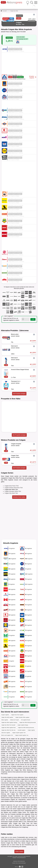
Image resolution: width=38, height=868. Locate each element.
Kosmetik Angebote (22, 730)
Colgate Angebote (31, 730)
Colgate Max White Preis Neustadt (8, 725)
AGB (19, 861)
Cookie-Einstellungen (22, 863)
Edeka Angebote (5, 720)
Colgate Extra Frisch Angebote (17, 715)
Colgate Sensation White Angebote (22, 717)
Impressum (15, 861)
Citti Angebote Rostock (26, 720)
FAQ (17, 863)
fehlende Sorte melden (19, 497)
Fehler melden (19, 852)
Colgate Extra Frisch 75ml (12, 486)
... (8, 11)
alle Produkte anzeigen (19, 394)
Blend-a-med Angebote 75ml (7, 735)
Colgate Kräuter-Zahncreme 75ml (14, 488)
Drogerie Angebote (5, 715)
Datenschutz (22, 861)
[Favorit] (34, 15)
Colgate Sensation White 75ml (13, 491)
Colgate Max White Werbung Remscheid (27, 722)
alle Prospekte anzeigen (19, 435)
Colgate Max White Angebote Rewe (9, 728)
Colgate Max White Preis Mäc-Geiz (8, 730)
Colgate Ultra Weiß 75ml (11, 493)
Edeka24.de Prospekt (14, 720)
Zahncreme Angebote (6, 733)
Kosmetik (5, 11)
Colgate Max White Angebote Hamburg (9, 722)
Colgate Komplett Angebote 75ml (19, 733)
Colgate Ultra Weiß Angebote (7, 717)
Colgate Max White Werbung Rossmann (26, 728)
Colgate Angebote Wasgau (23, 725)
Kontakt (14, 863)
